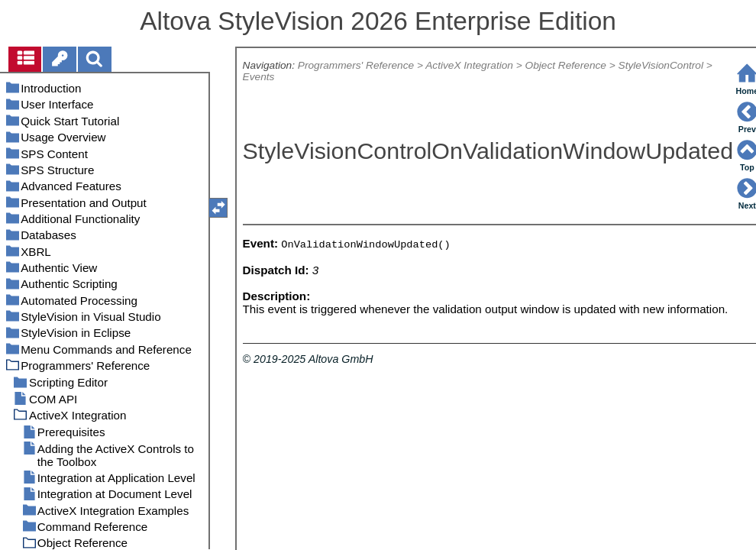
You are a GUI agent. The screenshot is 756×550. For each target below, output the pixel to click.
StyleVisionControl (661, 65)
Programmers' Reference (356, 65)
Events (259, 77)
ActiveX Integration (469, 65)
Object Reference (566, 65)
